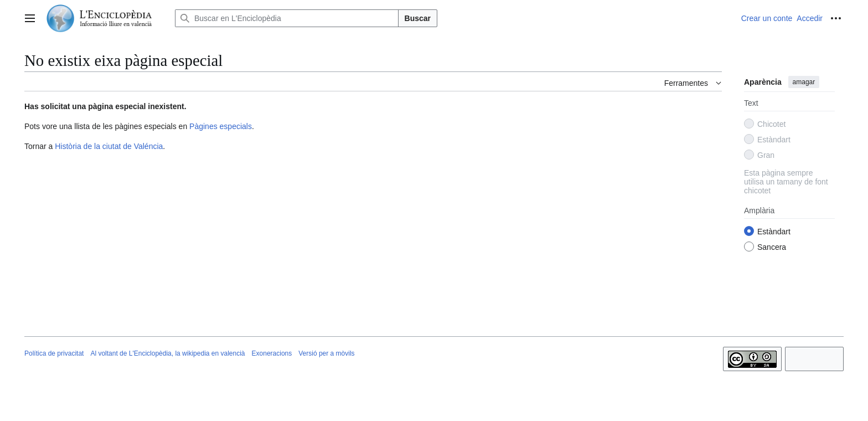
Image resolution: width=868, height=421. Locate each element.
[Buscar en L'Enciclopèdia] (287, 18)
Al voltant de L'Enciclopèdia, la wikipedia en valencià (167, 353)
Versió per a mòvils (326, 353)
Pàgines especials (221, 126)
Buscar (418, 18)
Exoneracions (272, 353)
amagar (804, 82)
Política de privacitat (54, 353)
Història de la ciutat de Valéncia (109, 146)
